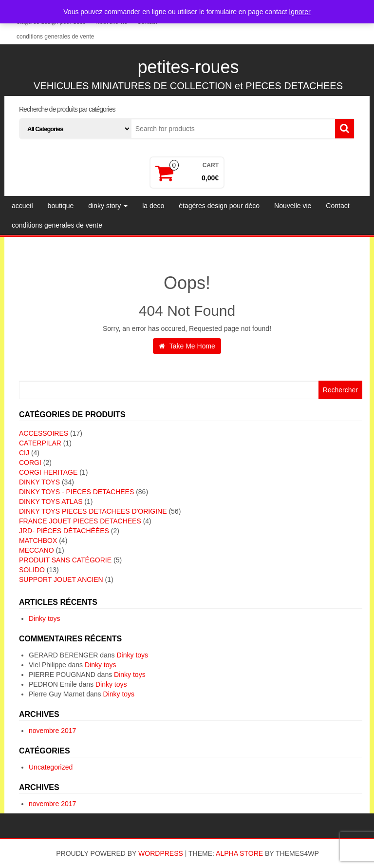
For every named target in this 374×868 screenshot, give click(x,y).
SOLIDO (32, 570)
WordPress (161, 853)
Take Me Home (187, 346)
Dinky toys (45, 618)
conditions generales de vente (55, 37)
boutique (61, 206)
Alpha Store (239, 853)
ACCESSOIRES (44, 433)
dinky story (108, 206)
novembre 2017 (52, 731)
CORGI (30, 463)
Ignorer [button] (299, 12)
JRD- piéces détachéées (64, 531)
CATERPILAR (40, 443)
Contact (337, 206)
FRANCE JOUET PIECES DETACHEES (80, 521)
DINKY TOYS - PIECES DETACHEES (76, 492)
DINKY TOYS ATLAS (51, 502)
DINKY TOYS (39, 482)
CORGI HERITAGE (48, 472)
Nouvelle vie (293, 206)
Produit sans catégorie (65, 560)
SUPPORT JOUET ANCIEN (61, 579)
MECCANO (37, 550)
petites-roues (188, 67)
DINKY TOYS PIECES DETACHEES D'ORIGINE (93, 511)
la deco (153, 206)
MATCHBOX (38, 540)
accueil (22, 206)
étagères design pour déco (219, 206)
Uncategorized (51, 767)
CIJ (24, 453)
